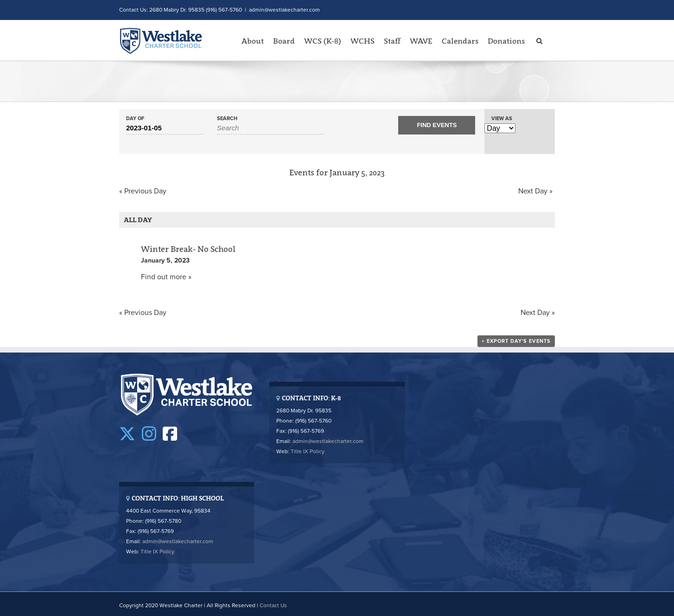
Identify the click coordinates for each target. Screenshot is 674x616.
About (253, 41)
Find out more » (166, 277)
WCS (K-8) (323, 41)
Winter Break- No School (188, 249)
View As (502, 119)
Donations (506, 41)
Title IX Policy (308, 451)
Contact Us (273, 605)
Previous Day (143, 191)
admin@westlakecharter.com (284, 10)
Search (227, 119)
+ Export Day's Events (516, 341)
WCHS (362, 41)
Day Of (135, 119)
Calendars (460, 41)
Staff (392, 41)
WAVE (421, 41)
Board (284, 41)
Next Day (535, 191)
